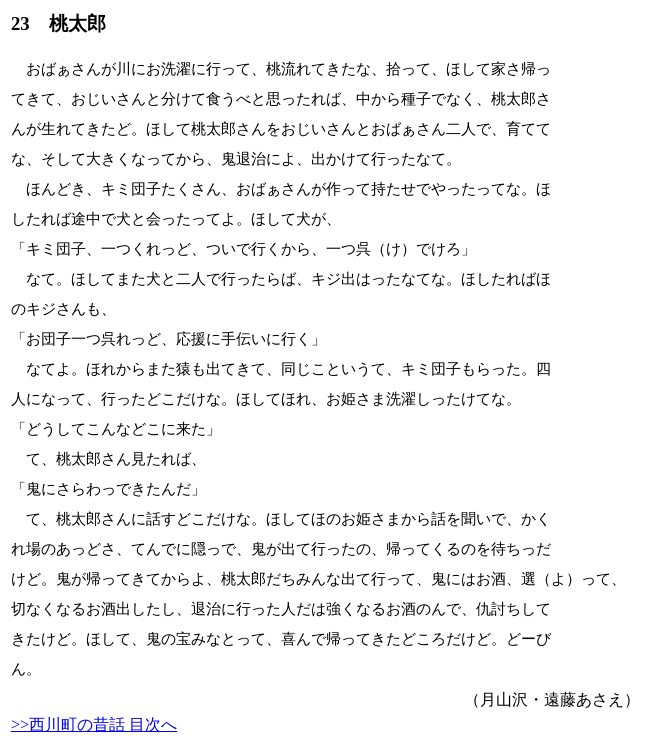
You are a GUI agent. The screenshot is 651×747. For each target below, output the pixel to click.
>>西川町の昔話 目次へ (94, 724)
